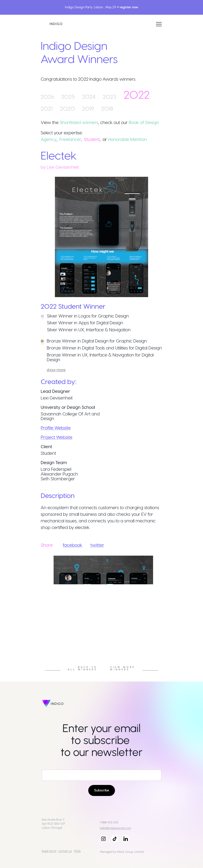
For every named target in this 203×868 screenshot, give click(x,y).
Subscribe (102, 790)
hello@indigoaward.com (115, 828)
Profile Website (56, 428)
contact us (65, 851)
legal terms (49, 851)
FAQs (77, 851)
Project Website (57, 437)
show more (56, 370)
